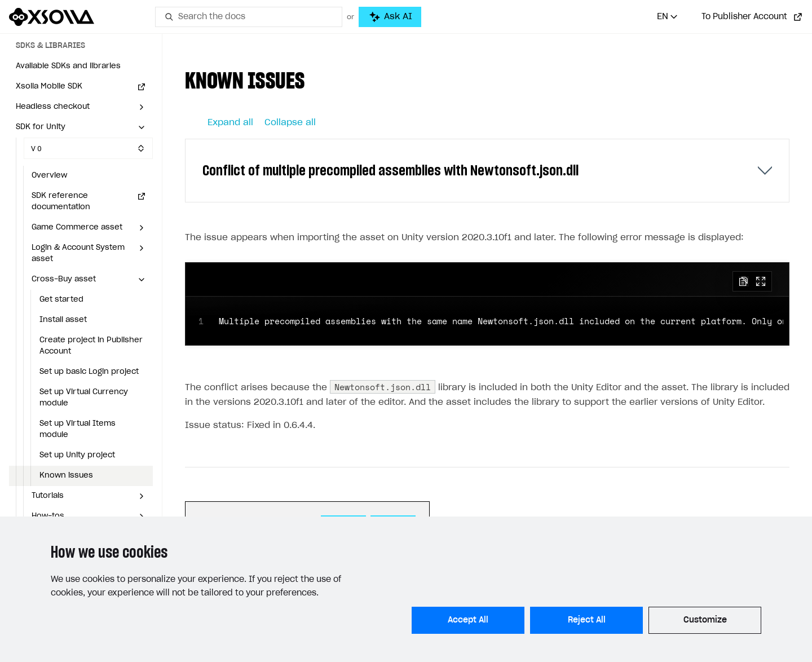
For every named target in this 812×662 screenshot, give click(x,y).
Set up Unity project (77, 455)
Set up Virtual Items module (78, 429)
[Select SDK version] (88, 148)
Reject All (587, 620)
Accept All (468, 620)
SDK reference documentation (61, 202)
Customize (705, 620)
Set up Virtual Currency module (84, 398)
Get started (61, 300)
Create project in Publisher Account (91, 346)
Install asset (63, 320)
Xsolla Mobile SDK (49, 87)
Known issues (66, 476)
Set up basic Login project (89, 372)
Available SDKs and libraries (68, 66)
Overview (49, 176)
